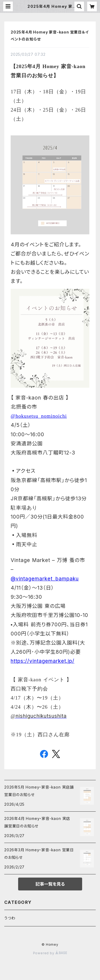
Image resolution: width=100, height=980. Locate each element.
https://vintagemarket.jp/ (43, 661)
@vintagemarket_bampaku (45, 579)
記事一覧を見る (50, 884)
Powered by (50, 953)
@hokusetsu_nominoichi (39, 416)
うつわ (10, 918)
